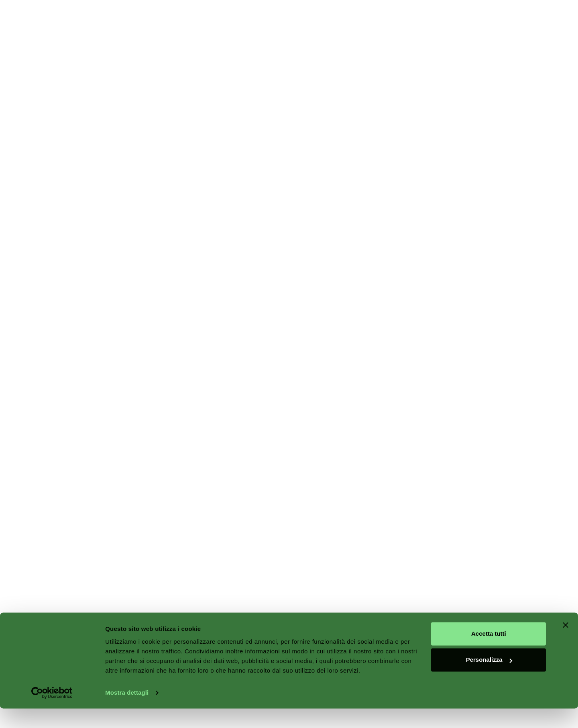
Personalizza (489, 679)
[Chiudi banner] (566, 645)
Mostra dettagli (127, 712)
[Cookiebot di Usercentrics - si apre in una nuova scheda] (52, 712)
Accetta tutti (489, 653)
